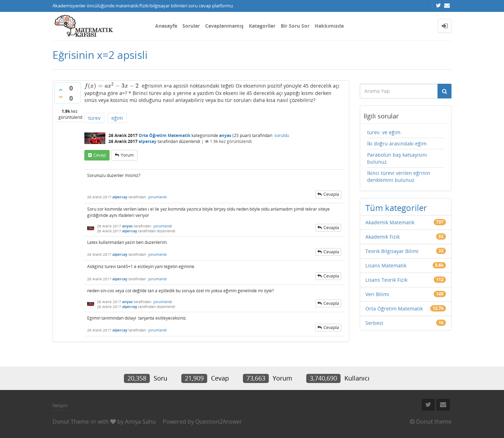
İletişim (60, 405)
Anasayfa (166, 26)
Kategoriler (262, 26)
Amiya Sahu (140, 422)
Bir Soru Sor (295, 26)
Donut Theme (71, 422)
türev (94, 118)
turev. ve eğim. (384, 132)
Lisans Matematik (386, 265)
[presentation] (112, 86)
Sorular (191, 26)
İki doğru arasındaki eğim (397, 143)
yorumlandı (157, 197)
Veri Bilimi (377, 294)
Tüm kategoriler (396, 208)
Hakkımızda (329, 26)
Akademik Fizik (383, 237)
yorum (127, 155)
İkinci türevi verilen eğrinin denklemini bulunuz (399, 176)
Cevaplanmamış (224, 26)
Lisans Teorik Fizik (386, 280)
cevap (100, 155)
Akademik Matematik (390, 222)
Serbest (374, 323)
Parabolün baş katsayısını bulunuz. (397, 158)
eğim (117, 118)
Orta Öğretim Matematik (164, 135)
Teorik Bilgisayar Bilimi (392, 251)
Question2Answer (219, 422)
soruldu (282, 135)
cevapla (331, 194)
